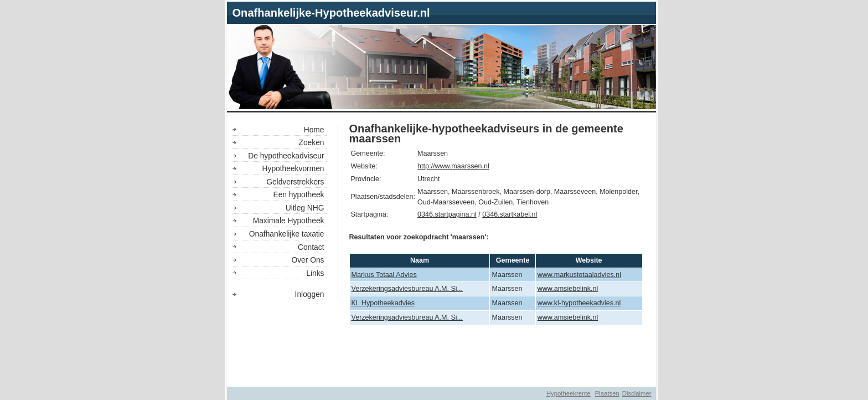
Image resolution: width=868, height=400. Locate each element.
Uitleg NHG (305, 208)
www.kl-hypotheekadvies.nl (579, 303)
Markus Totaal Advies (384, 275)
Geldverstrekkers (295, 182)
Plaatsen (607, 393)
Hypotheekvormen (293, 168)
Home (314, 130)
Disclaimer (637, 393)
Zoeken (311, 142)
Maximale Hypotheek (289, 220)
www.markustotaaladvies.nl (579, 275)
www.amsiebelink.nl (568, 289)
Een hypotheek (298, 194)
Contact (311, 247)
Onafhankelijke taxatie (287, 234)
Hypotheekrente (569, 393)
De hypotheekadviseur (286, 156)
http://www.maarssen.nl (453, 166)
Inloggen (310, 294)
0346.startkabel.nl (510, 214)
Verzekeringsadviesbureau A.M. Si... (407, 289)
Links (315, 273)
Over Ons (308, 260)
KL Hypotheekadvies (383, 303)
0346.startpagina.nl (447, 214)
